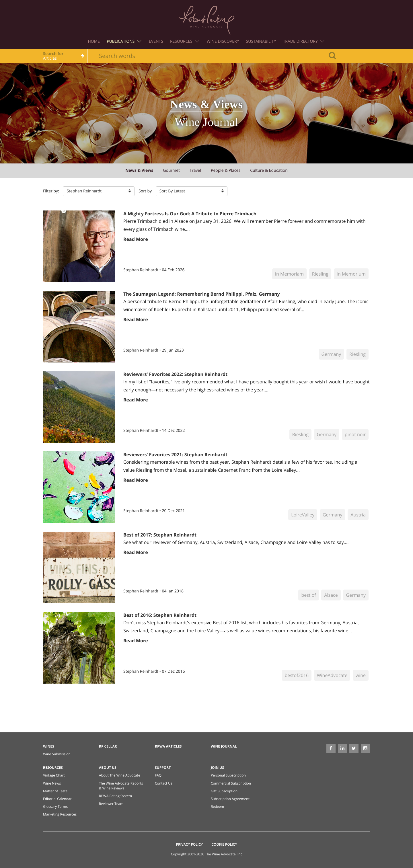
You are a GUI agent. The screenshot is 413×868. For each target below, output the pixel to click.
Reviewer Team (111, 804)
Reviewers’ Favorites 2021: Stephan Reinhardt (175, 455)
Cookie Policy (224, 844)
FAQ (158, 775)
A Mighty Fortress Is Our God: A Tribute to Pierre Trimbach (190, 214)
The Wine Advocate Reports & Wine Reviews (121, 786)
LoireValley (303, 515)
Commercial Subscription (231, 783)
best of (308, 595)
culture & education (269, 170)
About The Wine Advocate (120, 775)
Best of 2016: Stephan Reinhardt (160, 615)
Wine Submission (57, 754)
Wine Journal (224, 746)
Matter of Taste (55, 791)
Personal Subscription (228, 775)
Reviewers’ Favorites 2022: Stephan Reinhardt (175, 374)
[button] (99, 191)
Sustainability (261, 41)
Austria (358, 515)
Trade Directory (304, 41)
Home (94, 41)
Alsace (331, 595)
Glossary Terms (55, 806)
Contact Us (164, 783)
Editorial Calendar (57, 799)
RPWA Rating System (115, 796)
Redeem (217, 806)
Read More (136, 239)
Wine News (52, 783)
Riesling (320, 274)
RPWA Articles (168, 746)
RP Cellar (108, 746)
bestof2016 (297, 675)
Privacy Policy (190, 844)
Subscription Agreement (230, 799)
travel (195, 170)
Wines (49, 746)
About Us (108, 767)
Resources (185, 41)
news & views (139, 170)
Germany (331, 354)
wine (361, 675)
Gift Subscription (224, 791)
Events (156, 41)
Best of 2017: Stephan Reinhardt (160, 535)
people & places (226, 170)
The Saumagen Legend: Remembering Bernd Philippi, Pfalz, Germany (202, 294)
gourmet (171, 170)
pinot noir (355, 434)
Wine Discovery (223, 41)
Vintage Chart (54, 775)
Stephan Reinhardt (141, 270)
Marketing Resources (60, 814)
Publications (124, 41)
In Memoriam (290, 274)
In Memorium (351, 274)
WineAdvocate (332, 675)
